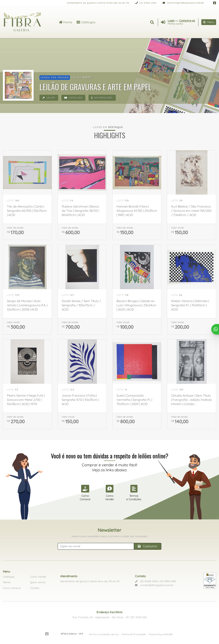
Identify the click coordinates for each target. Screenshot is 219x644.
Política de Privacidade (134, 634)
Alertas (7, 582)
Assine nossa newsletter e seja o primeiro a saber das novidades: (109, 536)
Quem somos (38, 582)
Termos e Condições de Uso (104, 634)
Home (66, 22)
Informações (102, 98)
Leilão (49, 98)
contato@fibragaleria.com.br (183, 3)
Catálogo (73, 98)
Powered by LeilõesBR (161, 634)
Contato (35, 588)
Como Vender (38, 577)
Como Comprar (12, 588)
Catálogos (86, 22)
